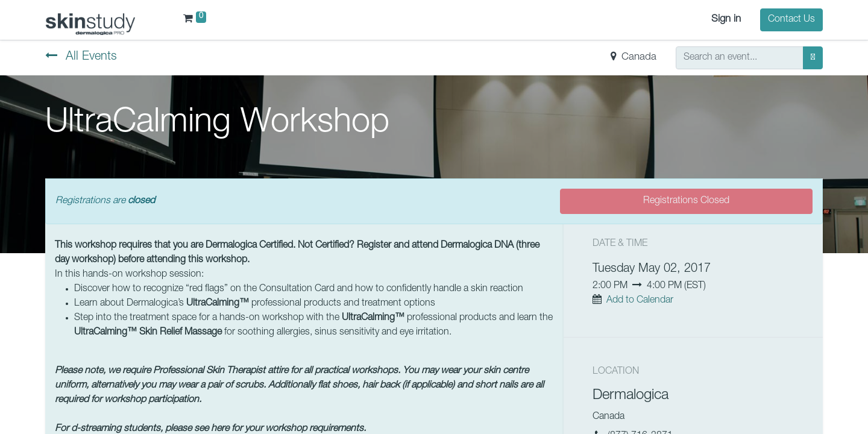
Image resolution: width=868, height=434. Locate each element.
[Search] (813, 58)
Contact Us (791, 20)
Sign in (726, 20)
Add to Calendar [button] (640, 301)
